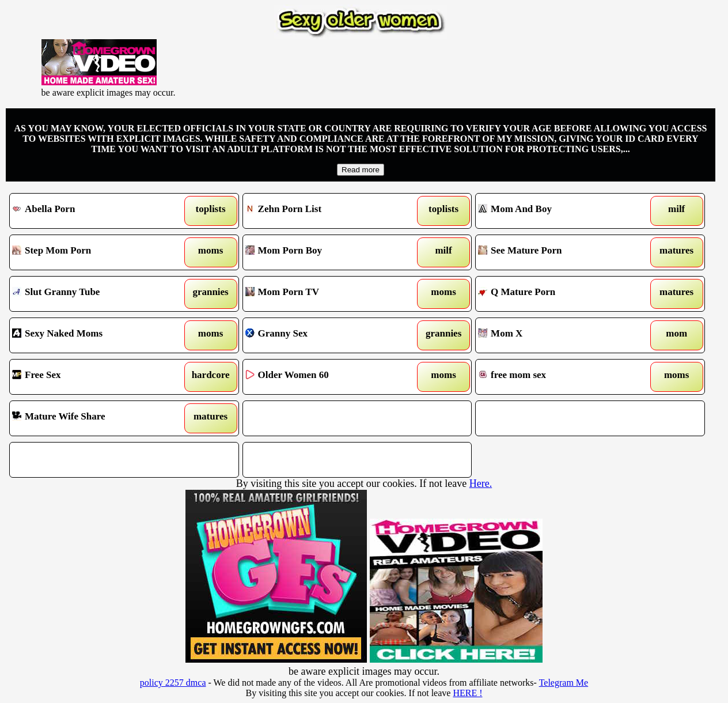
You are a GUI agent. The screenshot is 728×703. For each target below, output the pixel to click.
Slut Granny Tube (94, 294)
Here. (481, 483)
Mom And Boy (560, 211)
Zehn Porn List (328, 211)
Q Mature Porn (560, 294)
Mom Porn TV (328, 294)
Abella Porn (94, 211)
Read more (361, 170)
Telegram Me (564, 683)
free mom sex (560, 377)
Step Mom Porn (94, 252)
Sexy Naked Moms (94, 335)
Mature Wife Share (94, 418)
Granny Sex (328, 335)
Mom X (560, 335)
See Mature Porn (560, 252)
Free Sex (94, 377)
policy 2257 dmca (173, 683)
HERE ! (467, 693)
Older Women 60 (328, 377)
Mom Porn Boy (328, 252)
